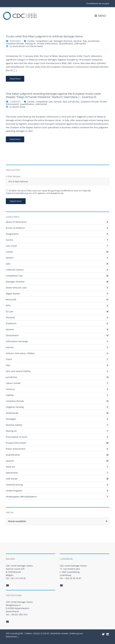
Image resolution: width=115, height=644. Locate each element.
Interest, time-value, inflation (20, 353)
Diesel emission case (16, 288)
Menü (103, 16)
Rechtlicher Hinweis (59, 633)
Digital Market (13, 294)
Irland (9, 359)
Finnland (10, 317)
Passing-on (31, 44)
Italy (85, 41)
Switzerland (12, 473)
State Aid (10, 467)
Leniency (10, 389)
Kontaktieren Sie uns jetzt (98, 3)
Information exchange (17, 341)
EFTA (8, 306)
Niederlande (12, 413)
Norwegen (11, 419)
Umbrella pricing (14, 485)
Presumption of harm (17, 437)
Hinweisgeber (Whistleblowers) (21, 497)
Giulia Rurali (19, 46)
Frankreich (11, 323)
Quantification (66, 44)
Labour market (13, 383)
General (77, 41)
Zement (10, 258)
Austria (9, 240)
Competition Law (44, 41)
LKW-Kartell (80, 44)
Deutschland (12, 335)
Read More (15, 79)
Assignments (12, 234)
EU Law (9, 311)
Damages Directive (63, 41)
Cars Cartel (11, 246)
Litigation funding (15, 407)
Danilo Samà (36, 46)
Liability (10, 395)
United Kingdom (14, 491)
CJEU (8, 264)
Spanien (10, 461)
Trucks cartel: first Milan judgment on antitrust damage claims (44, 36)
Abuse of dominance (16, 222)
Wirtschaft (11, 300)
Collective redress (15, 270)
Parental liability (14, 425)
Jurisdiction (94, 41)
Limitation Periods (15, 44)
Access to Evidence (15, 228)
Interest (10, 347)
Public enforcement (16, 449)
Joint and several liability (18, 371)
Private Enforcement (47, 44)
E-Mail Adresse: (57, 180)
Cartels (31, 41)
